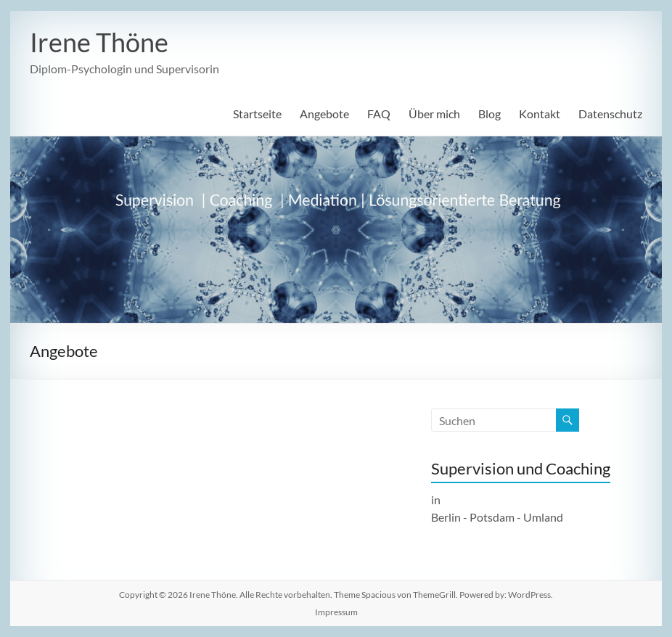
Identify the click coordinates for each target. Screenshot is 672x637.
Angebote (324, 114)
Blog (489, 114)
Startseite (257, 114)
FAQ (379, 114)
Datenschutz (610, 114)
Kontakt (540, 114)
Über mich (434, 114)
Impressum (336, 612)
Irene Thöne (99, 42)
